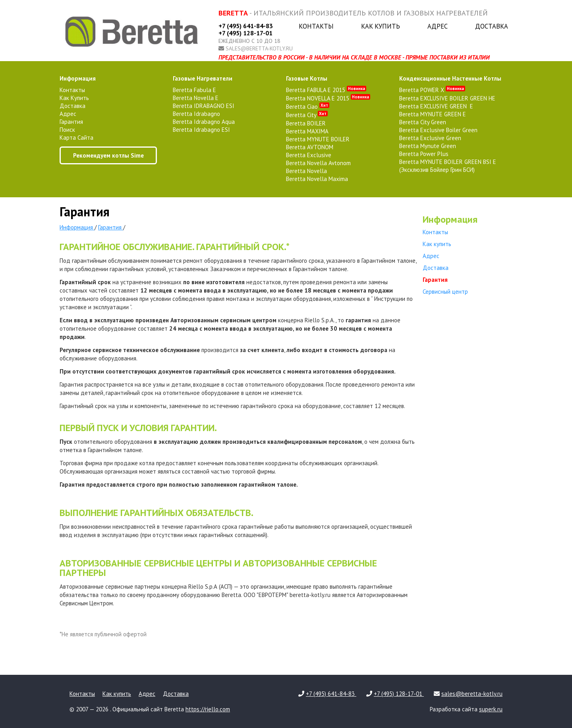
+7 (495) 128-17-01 (245, 33)
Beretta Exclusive (309, 155)
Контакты (316, 26)
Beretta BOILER (306, 123)
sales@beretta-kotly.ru (259, 48)
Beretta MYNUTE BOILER (318, 139)
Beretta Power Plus (424, 154)
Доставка (492, 26)
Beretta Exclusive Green (430, 138)
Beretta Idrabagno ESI (201, 130)
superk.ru (491, 709)
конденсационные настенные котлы (450, 78)
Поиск (67, 130)
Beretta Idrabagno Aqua (204, 122)
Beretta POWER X (432, 90)
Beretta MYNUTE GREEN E (433, 114)
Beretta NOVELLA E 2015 (328, 98)
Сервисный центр (445, 292)
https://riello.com (208, 709)
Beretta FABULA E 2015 (326, 90)
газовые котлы (307, 78)
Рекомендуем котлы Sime (108, 155)
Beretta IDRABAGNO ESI (204, 106)
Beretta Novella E (196, 98)
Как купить (381, 26)
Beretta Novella (306, 171)
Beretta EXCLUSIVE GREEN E (436, 106)
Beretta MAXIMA (307, 131)
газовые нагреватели (203, 78)
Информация (78, 78)
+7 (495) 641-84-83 (246, 26)
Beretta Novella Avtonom (318, 163)
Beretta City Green (423, 122)
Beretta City (307, 115)
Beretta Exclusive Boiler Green (438, 130)
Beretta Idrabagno (196, 114)
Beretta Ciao (308, 107)
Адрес (438, 26)
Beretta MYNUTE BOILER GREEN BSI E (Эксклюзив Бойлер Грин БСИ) (448, 166)
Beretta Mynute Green (428, 146)
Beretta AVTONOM (310, 147)
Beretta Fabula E (194, 90)
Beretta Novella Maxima (317, 179)
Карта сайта (76, 138)
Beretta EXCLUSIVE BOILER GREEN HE (447, 98)
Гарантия (71, 122)
